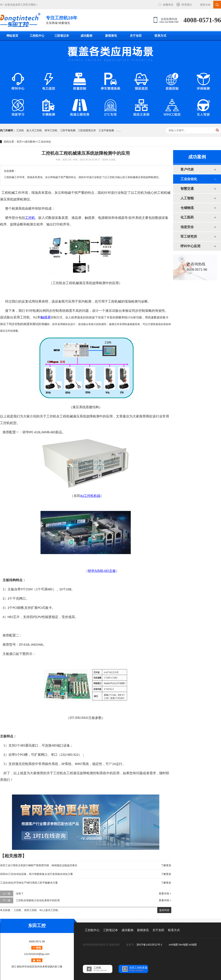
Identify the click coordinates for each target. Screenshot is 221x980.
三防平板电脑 (68, 130)
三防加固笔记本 (87, 130)
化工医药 (187, 217)
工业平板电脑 (106, 130)
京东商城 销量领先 (62, 20)
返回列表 (164, 910)
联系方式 (160, 36)
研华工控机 (51, 130)
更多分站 (205, 5)
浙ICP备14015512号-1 (150, 945)
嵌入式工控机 (34, 130)
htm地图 (183, 945)
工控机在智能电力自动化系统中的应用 (38, 900)
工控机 (20, 130)
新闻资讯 (111, 36)
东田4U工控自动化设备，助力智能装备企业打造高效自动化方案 (36, 874)
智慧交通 (187, 189)
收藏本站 (168, 5)
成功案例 (86, 36)
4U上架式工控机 (49, 910)
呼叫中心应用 (190, 246)
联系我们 (187, 5)
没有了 (20, 894)
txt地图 (193, 945)
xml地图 (173, 945)
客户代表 (187, 169)
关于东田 (136, 36)
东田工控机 (30, 910)
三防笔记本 (62, 36)
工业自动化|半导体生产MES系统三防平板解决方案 (29, 883)
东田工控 (20, 5)
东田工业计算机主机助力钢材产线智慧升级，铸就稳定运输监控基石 (39, 865)
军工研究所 (189, 237)
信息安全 (187, 227)
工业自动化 (45, 142)
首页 (19, 142)
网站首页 (12, 36)
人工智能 (187, 198)
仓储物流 (187, 208)
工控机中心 (37, 36)
